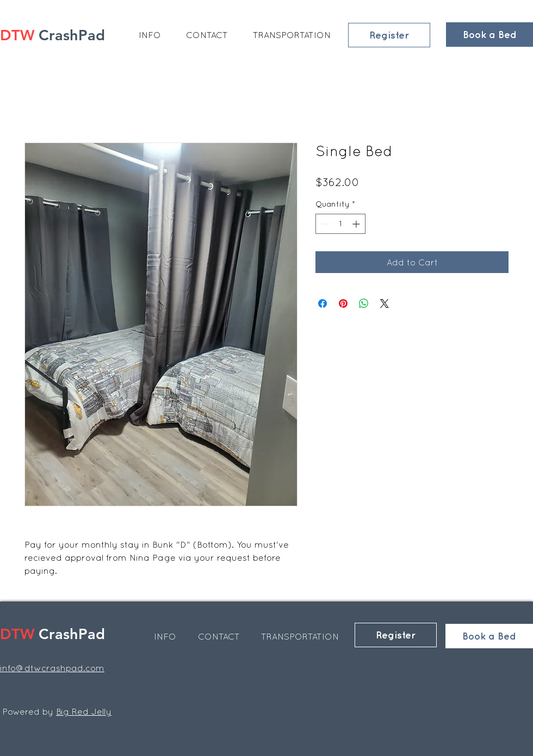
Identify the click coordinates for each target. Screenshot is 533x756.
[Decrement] (324, 224)
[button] (150, 35)
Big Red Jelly (84, 711)
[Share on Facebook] (323, 303)
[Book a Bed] (489, 35)
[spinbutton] (340, 224)
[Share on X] (385, 303)
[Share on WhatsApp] (364, 303)
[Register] (389, 35)
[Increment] (357, 224)
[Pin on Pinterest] (343, 303)
